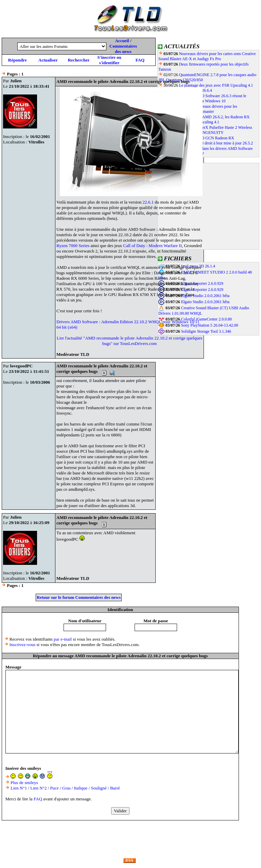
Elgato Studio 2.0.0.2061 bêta (205, 296)
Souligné (99, 788)
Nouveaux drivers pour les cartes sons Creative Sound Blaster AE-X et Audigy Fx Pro (207, 56)
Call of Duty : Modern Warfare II (152, 246)
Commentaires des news (123, 49)
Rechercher (79, 60)
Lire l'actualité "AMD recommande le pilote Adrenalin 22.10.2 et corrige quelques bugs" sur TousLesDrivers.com (130, 341)
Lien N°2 (38, 788)
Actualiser (48, 60)
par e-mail (63, 639)
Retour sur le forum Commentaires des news (79, 597)
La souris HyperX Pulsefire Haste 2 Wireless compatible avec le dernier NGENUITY (205, 130)
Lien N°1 (19, 788)
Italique (81, 788)
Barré (115, 788)
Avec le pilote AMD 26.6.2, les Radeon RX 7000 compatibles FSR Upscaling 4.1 (204, 119)
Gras (66, 788)
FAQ (140, 60)
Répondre (18, 60)
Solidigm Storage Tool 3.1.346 (206, 331)
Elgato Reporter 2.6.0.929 (202, 283)
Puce (55, 788)
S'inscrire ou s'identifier (109, 60)
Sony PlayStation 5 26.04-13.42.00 (210, 325)
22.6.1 (148, 202)
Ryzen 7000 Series (73, 246)
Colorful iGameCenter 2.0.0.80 (207, 319)
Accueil (122, 41)
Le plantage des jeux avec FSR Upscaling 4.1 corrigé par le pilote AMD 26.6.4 (206, 88)
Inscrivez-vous (23, 645)
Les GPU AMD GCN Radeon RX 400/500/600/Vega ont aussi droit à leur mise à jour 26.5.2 (206, 141)
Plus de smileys (24, 783)
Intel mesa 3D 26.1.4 (198, 266)
